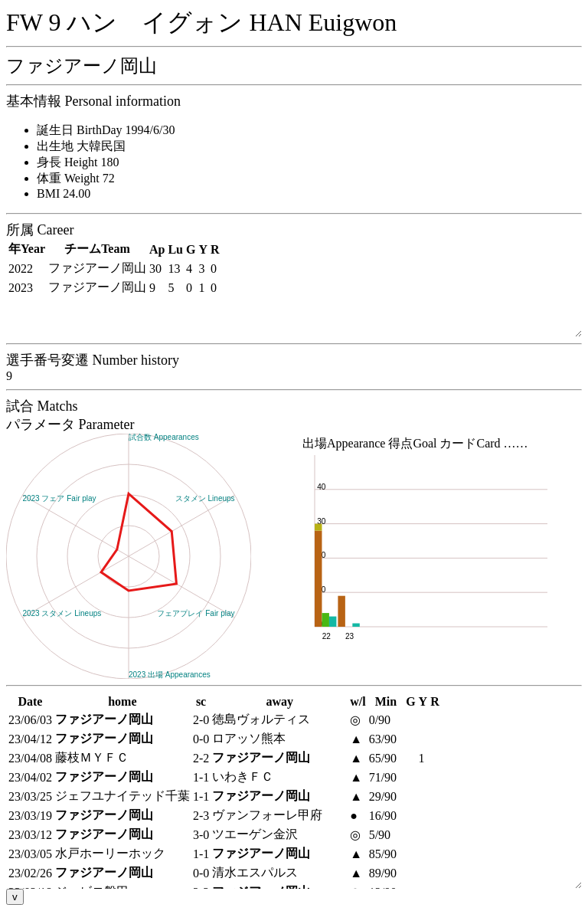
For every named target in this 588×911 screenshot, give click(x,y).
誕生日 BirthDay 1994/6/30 (106, 130)
